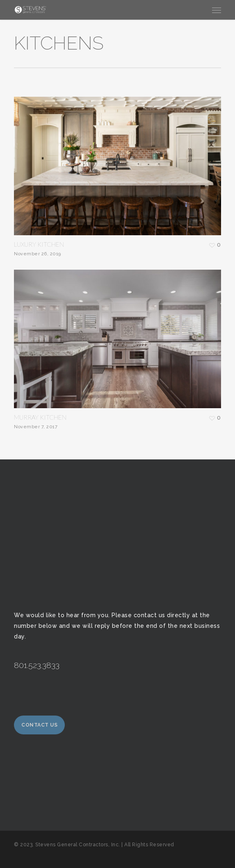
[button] (217, 10)
